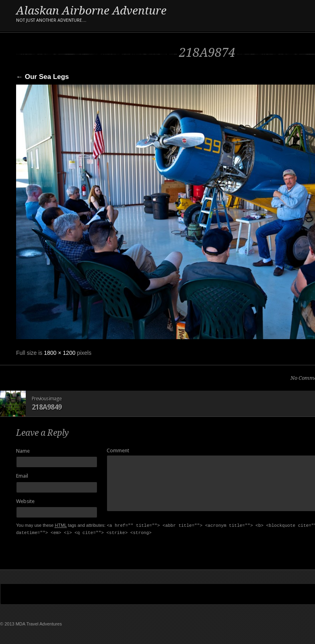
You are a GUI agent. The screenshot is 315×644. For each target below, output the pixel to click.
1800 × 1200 (60, 353)
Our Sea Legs (42, 77)
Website (25, 501)
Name (23, 451)
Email (22, 476)
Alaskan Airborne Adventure (91, 15)
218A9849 (47, 407)
